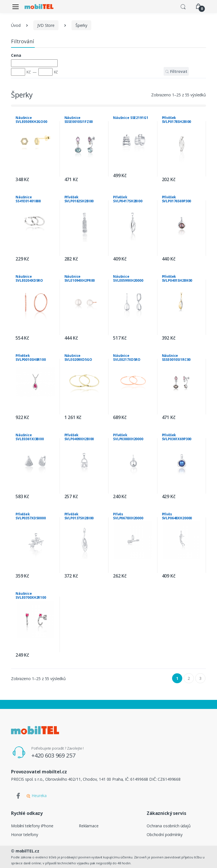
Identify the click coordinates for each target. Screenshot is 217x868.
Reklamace (89, 826)
